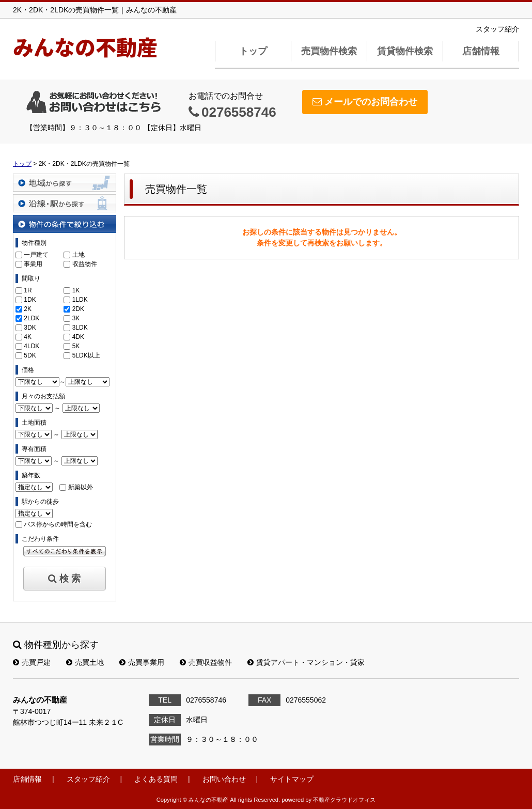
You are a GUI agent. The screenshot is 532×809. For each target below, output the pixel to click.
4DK (78, 337)
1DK (30, 300)
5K (76, 346)
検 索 (64, 579)
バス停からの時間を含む (58, 524)
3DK (30, 328)
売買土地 (85, 662)
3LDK (80, 328)
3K (76, 318)
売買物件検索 (329, 51)
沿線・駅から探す (65, 203)
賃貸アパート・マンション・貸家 (306, 662)
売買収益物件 (206, 662)
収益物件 (85, 264)
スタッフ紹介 (497, 29)
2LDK (32, 318)
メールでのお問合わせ (365, 102)
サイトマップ (292, 779)
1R (28, 290)
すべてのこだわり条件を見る (65, 551)
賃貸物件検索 (405, 51)
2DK (78, 309)
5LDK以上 (86, 355)
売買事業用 (142, 662)
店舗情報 (481, 51)
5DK (30, 355)
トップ (253, 51)
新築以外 (81, 487)
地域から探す (65, 183)
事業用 (33, 264)
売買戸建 (32, 662)
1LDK (80, 300)
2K (28, 309)
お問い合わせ (224, 779)
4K (28, 337)
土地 (79, 255)
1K (76, 290)
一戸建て (36, 255)
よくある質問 (156, 779)
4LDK (32, 346)
